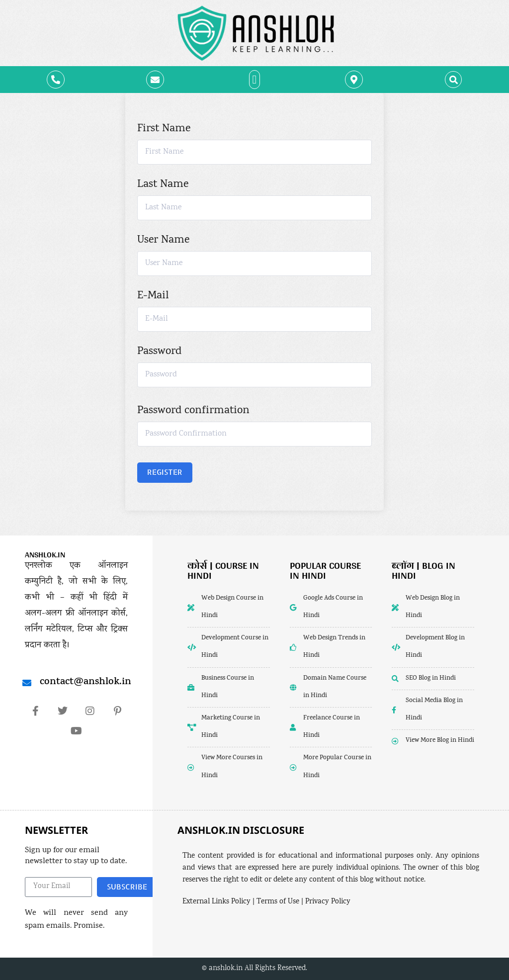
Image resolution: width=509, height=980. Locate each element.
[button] (255, 80)
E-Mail (153, 296)
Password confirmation (193, 411)
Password (159, 352)
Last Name (163, 185)
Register (165, 472)
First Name (164, 129)
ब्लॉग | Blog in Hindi (424, 570)
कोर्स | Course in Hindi (223, 570)
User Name (163, 241)
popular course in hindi (325, 570)
